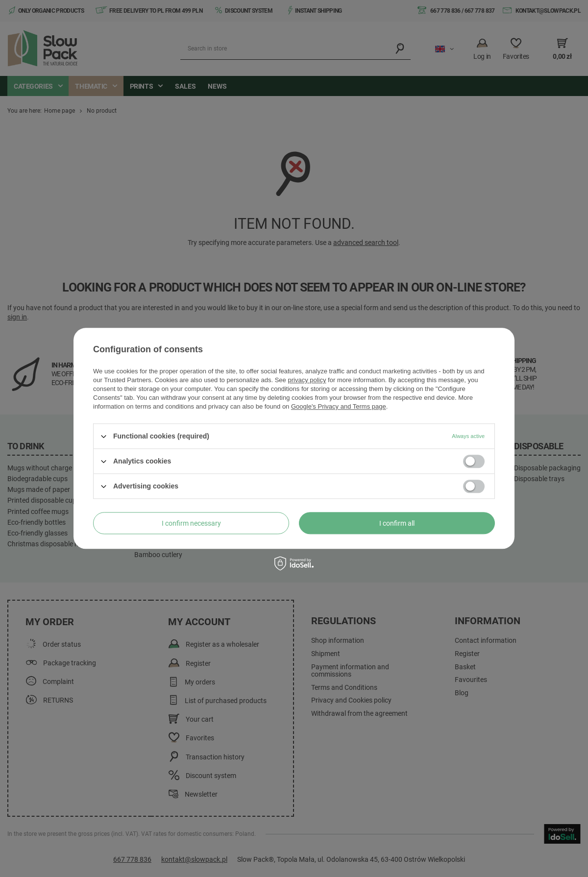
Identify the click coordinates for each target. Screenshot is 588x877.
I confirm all (397, 523)
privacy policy (307, 380)
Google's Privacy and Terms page (339, 406)
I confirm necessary (191, 523)
